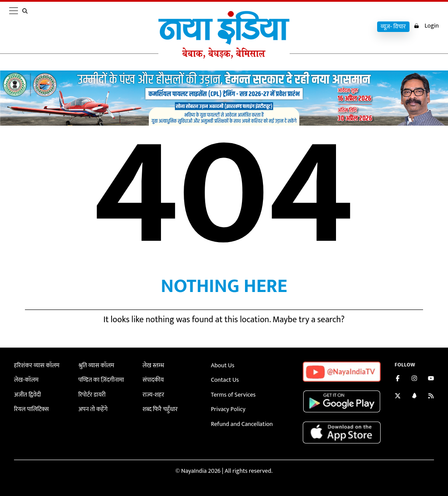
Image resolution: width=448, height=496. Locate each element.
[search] (27, 27)
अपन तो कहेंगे (93, 409)
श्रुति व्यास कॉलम (96, 365)
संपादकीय (153, 380)
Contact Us (225, 380)
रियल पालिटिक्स (31, 409)
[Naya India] (224, 56)
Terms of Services (233, 395)
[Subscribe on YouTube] (431, 379)
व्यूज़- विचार (393, 27)
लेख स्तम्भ (153, 365)
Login (426, 26)
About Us (223, 365)
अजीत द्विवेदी (28, 395)
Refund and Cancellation (242, 424)
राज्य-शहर (153, 395)
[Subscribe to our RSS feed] (431, 397)
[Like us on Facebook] (398, 379)
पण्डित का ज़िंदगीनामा (101, 380)
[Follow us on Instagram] (414, 379)
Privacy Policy (228, 409)
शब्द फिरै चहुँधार (160, 409)
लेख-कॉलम (26, 380)
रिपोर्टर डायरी (92, 395)
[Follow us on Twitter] (398, 397)
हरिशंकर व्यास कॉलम (37, 365)
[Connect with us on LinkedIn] (414, 397)
